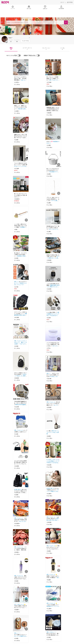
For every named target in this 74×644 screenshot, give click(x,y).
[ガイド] (62, 2)
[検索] (66, 22)
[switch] (19, 55)
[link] (21, 67)
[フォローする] (25, 41)
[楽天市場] (70, 2)
